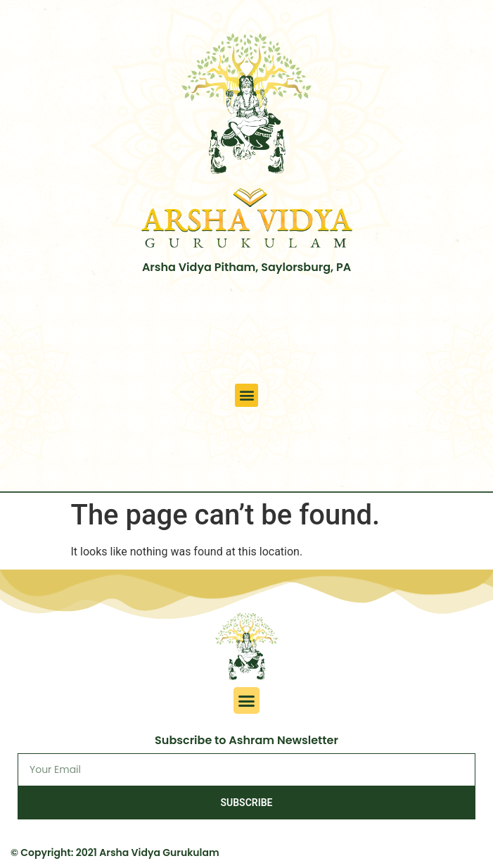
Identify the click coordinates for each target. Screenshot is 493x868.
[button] (246, 395)
